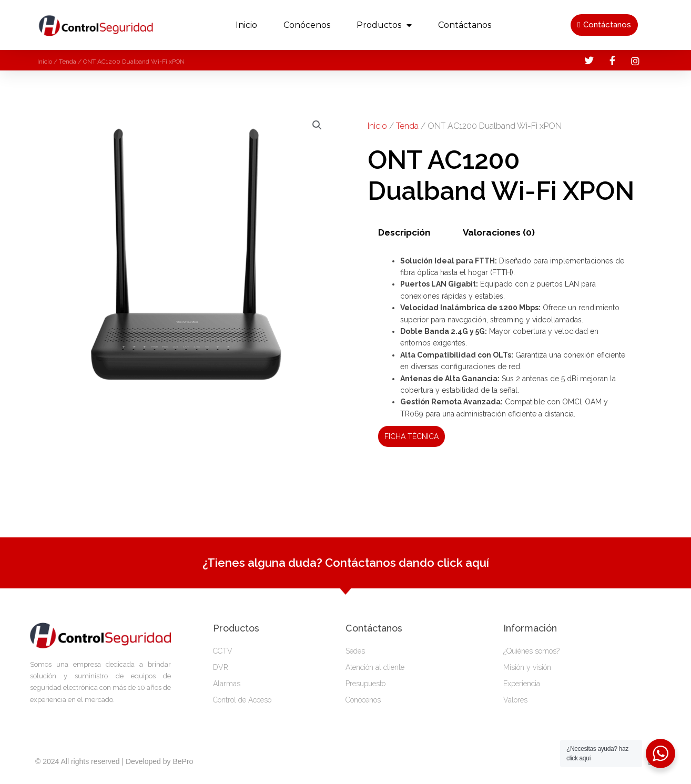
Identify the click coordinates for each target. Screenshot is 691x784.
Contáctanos (465, 25)
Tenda (68, 62)
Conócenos (307, 25)
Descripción (404, 232)
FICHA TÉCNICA (411, 436)
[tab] (404, 232)
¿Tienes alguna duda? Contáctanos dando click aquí (346, 563)
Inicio (246, 25)
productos (384, 25)
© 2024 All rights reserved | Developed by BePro (114, 761)
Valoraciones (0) (499, 232)
